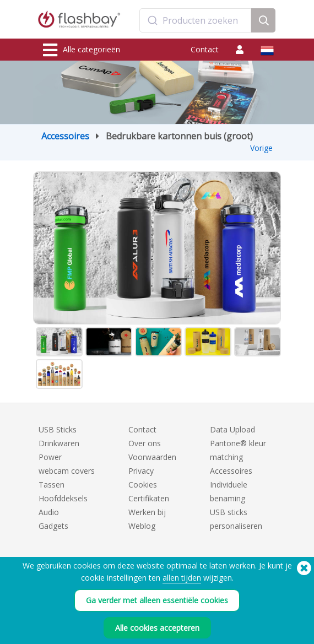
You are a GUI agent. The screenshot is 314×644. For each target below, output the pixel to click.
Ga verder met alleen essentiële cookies (157, 600)
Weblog (142, 526)
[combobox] (196, 20)
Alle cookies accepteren (157, 628)
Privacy (141, 471)
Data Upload (232, 429)
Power (50, 457)
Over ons (145, 443)
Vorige (261, 148)
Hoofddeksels (63, 498)
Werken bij (147, 512)
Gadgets (53, 526)
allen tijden (182, 578)
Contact (205, 49)
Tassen (52, 485)
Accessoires (65, 136)
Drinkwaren (59, 443)
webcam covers (67, 471)
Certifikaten (149, 498)
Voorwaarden (152, 457)
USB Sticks (58, 429)
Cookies (143, 485)
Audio (49, 512)
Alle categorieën (82, 50)
